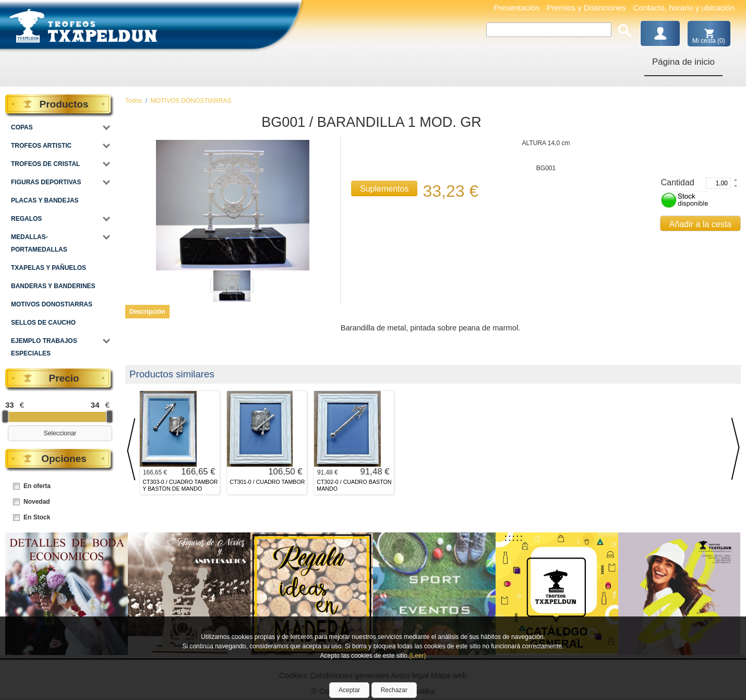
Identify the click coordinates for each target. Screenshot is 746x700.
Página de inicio (683, 62)
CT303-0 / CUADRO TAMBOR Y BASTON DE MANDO (180, 485)
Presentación (516, 8)
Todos (134, 101)
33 (10, 405)
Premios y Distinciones (586, 8)
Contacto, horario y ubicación (684, 8)
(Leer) (417, 656)
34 (95, 405)
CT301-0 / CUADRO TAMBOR (267, 482)
